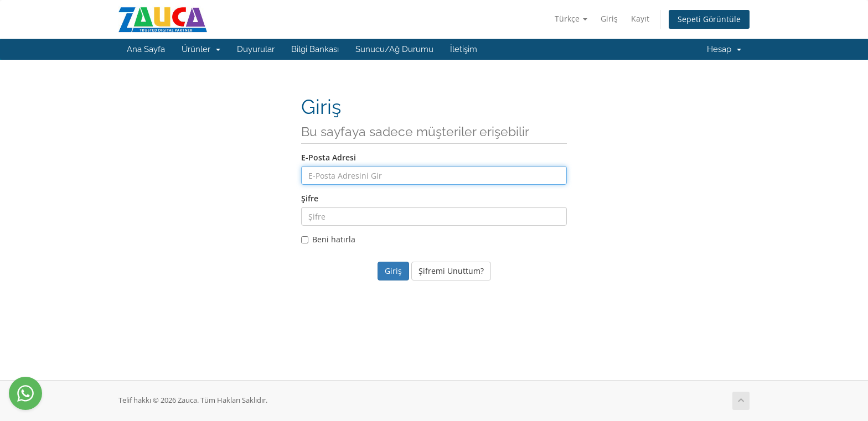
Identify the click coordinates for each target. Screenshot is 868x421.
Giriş (609, 19)
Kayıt (640, 19)
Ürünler (201, 49)
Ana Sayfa (146, 49)
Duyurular (256, 49)
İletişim (464, 49)
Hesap (724, 49)
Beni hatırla (328, 239)
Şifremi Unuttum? (451, 271)
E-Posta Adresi (329, 157)
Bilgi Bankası (315, 49)
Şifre (310, 198)
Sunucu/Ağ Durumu (394, 49)
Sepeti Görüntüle (709, 19)
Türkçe (571, 19)
